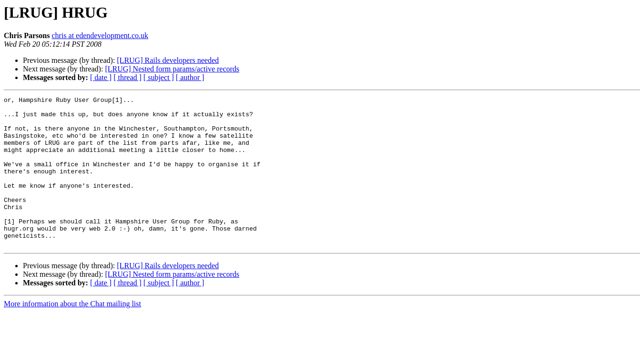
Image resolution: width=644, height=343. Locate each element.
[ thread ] (128, 77)
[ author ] (190, 77)
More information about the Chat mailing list (72, 334)
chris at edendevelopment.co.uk (100, 35)
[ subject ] (159, 77)
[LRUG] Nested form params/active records (172, 69)
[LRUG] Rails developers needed (168, 60)
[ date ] (101, 77)
